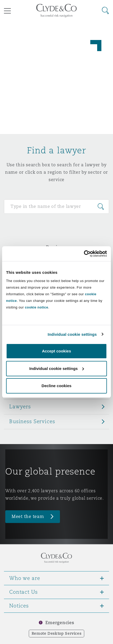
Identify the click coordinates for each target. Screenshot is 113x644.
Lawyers (20, 406)
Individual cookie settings (72, 334)
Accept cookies (56, 351)
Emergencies (60, 623)
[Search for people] (56, 207)
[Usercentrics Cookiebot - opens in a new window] (84, 254)
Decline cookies (56, 386)
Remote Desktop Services (57, 633)
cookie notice (36, 307)
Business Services (32, 421)
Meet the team (28, 516)
